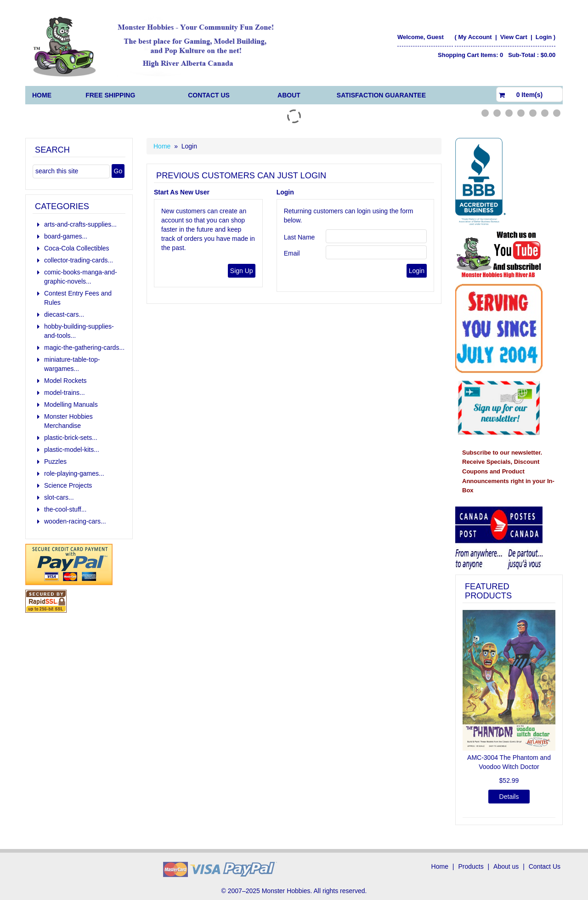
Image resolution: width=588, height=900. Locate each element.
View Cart (515, 37)
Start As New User (182, 192)
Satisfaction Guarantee (381, 95)
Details (509, 797)
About (289, 95)
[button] (469, 713)
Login (544, 37)
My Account (475, 37)
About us (506, 866)
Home (42, 95)
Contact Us (209, 95)
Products (471, 866)
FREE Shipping (110, 95)
